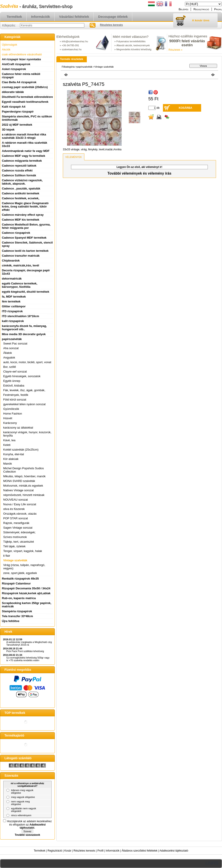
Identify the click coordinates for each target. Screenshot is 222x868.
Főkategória (68, 67)
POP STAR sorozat (16, 518)
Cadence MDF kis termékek (21, 220)
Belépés (184, 9)
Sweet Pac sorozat (15, 343)
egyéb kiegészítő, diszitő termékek (26, 292)
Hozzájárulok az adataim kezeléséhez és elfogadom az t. (29, 825)
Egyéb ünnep (12, 381)
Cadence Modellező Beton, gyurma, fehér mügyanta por (26, 226)
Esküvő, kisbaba (14, 386)
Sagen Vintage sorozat (18, 528)
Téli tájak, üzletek (14, 546)
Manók (8, 464)
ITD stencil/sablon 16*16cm (21, 316)
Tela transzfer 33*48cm (18, 616)
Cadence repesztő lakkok (19, 166)
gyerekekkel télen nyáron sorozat (25, 404)
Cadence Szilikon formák (19, 175)
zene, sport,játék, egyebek (20, 573)
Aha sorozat (11, 348)
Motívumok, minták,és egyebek (23, 486)
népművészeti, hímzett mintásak (24, 495)
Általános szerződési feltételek (140, 851)
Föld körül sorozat (15, 400)
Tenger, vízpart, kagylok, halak (23, 551)
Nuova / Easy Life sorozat (20, 504)
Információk (113, 851)
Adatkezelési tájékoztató (174, 851)
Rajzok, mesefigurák (16, 523)
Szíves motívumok (15, 537)
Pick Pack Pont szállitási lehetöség (25, 651)
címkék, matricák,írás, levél (21, 265)
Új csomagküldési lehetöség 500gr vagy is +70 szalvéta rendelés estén (28, 659)
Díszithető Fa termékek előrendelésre (28, 97)
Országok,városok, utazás (20, 514)
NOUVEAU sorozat (16, 500)
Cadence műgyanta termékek (22, 161)
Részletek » (175, 50)
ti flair (7, 556)
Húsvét (8, 418)
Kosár (68, 851)
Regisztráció (55, 851)
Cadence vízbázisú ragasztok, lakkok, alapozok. (22, 182)
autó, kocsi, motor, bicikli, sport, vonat (27, 362)
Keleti (7, 445)
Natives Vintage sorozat (19, 490)
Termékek (40, 851)
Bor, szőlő (10, 367)
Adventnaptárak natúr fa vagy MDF (26, 151)
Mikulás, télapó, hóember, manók (25, 476)
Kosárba (185, 108)
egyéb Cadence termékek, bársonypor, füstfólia (20, 285)
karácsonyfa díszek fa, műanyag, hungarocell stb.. (24, 328)
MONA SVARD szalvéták (19, 481)
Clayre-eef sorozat (15, 372)
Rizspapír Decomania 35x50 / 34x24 (26, 588)
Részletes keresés (84, 851)
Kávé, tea (9, 440)
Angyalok (9, 357)
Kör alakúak (11, 459)
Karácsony (10, 423)
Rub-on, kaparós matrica (19, 598)
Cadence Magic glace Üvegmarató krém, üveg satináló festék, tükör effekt (25, 206)
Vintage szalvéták (15, 560)
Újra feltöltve (11, 621)
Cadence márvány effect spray (23, 215)
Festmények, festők (16, 395)
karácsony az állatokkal (18, 428)
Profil (100, 851)
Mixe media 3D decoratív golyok (24, 334)
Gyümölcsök (11, 409)
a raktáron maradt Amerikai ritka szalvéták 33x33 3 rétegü (24, 136)
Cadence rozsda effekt (17, 170)
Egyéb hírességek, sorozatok (22, 376)
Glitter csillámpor (14, 306)
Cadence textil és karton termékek (25, 251)
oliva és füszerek (14, 509)
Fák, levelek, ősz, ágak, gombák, (24, 390)
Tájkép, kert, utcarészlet (19, 542)
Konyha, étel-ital (14, 454)
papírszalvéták (85, 67)
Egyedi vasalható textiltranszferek (25, 102)
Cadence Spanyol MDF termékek (24, 238)
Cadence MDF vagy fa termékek (24, 156)
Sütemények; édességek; (20, 532)
